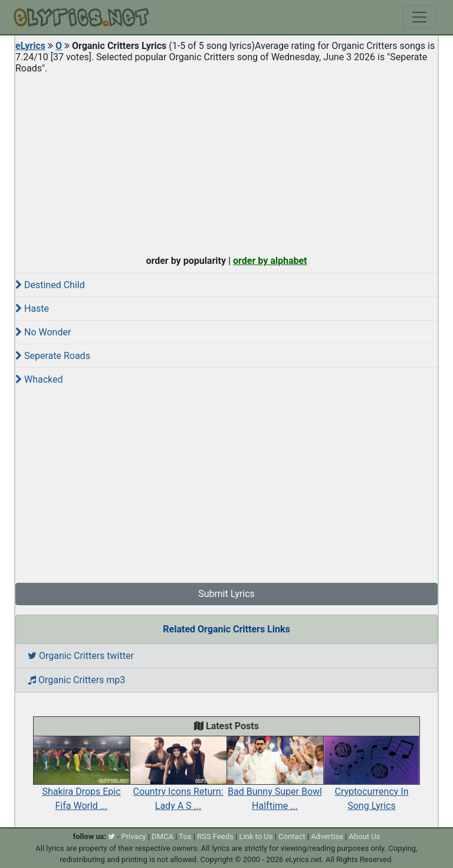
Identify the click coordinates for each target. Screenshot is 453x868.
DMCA (163, 836)
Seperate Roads (53, 356)
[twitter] (111, 836)
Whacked (39, 379)
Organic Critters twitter (81, 656)
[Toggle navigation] (419, 17)
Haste (32, 309)
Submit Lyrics (226, 594)
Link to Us (256, 836)
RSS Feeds (215, 836)
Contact (292, 836)
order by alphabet (270, 261)
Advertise (327, 836)
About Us (364, 836)
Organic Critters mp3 (76, 680)
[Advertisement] (226, 162)
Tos (185, 836)
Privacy (133, 836)
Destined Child (50, 285)
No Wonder (43, 332)
